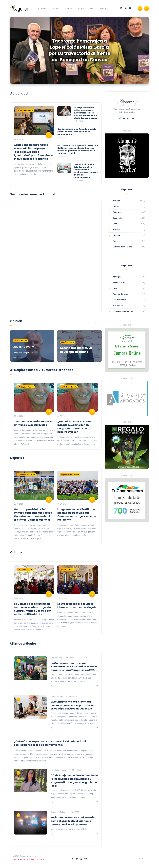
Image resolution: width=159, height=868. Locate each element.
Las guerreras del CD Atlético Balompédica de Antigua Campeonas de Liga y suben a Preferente (77, 514)
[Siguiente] (100, 323)
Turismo (117, 230)
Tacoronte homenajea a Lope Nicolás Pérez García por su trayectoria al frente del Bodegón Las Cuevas (80, 50)
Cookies (33, 859)
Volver (140, 859)
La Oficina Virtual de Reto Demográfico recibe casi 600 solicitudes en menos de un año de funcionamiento (86, 171)
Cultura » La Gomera (25, 569)
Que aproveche (23, 347)
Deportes (68, 8)
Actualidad (42, 8)
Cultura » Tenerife (67, 569)
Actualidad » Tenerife (25, 110)
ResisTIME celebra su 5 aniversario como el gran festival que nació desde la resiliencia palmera (73, 821)
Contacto (41, 859)
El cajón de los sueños (123, 311)
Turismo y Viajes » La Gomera (62, 658)
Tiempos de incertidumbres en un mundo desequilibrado (34, 423)
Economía (117, 218)
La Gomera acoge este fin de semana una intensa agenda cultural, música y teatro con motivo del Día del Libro (33, 609)
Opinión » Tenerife (20, 341)
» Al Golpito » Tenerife (26, 387)
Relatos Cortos (119, 283)
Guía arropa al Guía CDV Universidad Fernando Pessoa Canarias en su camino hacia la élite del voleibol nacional (33, 514)
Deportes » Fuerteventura (70, 475)
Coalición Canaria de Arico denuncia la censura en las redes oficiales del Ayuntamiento (77, 132)
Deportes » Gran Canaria (27, 475)
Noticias (117, 201)
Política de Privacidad (21, 859)
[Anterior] (96, 323)
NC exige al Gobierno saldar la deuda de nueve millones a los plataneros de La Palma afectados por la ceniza (86, 113)
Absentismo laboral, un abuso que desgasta (76, 350)
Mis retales (118, 306)
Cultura (55, 8)
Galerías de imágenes (122, 247)
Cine (115, 288)
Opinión (80, 8)
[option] (79, 50)
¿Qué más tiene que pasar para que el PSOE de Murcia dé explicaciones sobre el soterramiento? (50, 743)
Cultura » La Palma (58, 812)
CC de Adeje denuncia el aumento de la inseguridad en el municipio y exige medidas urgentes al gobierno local (74, 781)
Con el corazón (120, 300)
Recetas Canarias (121, 294)
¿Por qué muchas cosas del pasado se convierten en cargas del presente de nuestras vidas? (75, 427)
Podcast (104, 8)
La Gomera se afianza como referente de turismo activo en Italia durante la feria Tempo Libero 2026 (74, 667)
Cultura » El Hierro (58, 696)
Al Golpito (117, 277)
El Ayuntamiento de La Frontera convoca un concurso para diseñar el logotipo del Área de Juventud (73, 705)
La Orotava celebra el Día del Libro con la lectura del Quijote (77, 606)
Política (92, 8)
